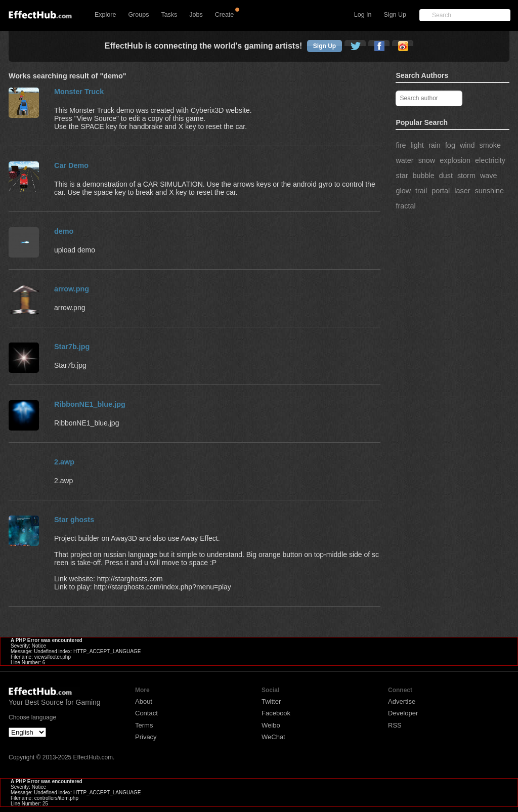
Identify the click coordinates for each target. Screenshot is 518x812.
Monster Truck (79, 92)
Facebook (276, 713)
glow (403, 191)
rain (435, 145)
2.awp (64, 462)
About (144, 701)
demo (64, 231)
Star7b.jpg (72, 347)
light (417, 145)
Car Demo (71, 165)
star (402, 176)
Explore (105, 15)
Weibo (271, 725)
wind (467, 145)
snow (427, 160)
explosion (455, 160)
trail (421, 191)
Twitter (271, 701)
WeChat (273, 737)
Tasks (169, 15)
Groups (138, 15)
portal (441, 191)
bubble (423, 176)
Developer (403, 713)
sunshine (489, 191)
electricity (490, 160)
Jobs (196, 15)
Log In (363, 15)
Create (225, 15)
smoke (490, 145)
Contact (146, 713)
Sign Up (395, 15)
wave (489, 176)
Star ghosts (74, 520)
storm (466, 176)
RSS (395, 725)
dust (446, 176)
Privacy (146, 737)
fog (450, 145)
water (404, 160)
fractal (405, 206)
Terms (144, 725)
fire (401, 145)
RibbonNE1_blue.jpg (90, 404)
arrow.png (72, 289)
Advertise (402, 701)
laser (462, 191)
